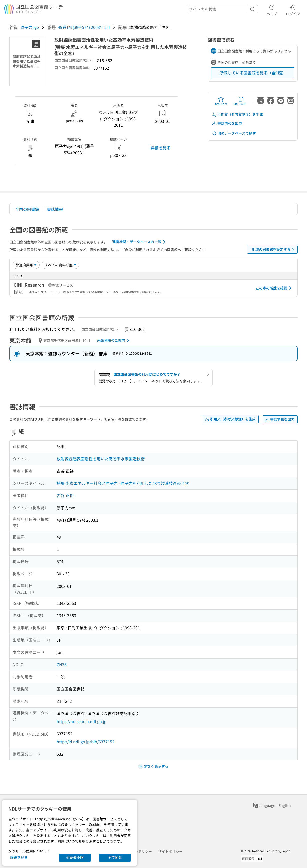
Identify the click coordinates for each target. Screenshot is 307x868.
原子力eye (30, 27)
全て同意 (115, 857)
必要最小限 (75, 857)
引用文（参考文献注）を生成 (237, 115)
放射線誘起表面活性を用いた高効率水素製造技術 (101, 459)
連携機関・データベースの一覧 (140, 242)
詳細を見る (161, 148)
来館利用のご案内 (114, 340)
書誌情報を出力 (227, 123)
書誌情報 (55, 209)
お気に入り (221, 101)
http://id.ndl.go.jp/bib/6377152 (86, 742)
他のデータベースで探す (234, 133)
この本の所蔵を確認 (274, 288)
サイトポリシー (170, 851)
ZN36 (62, 664)
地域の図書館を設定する (274, 250)
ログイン (293, 9)
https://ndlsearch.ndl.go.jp (82, 721)
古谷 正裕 (65, 495)
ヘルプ (272, 9)
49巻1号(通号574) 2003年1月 (84, 27)
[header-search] (223, 9)
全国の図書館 (27, 209)
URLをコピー (241, 101)
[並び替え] (26, 265)
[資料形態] (60, 265)
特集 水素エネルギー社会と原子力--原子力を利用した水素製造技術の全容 (123, 483)
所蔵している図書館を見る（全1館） (253, 73)
